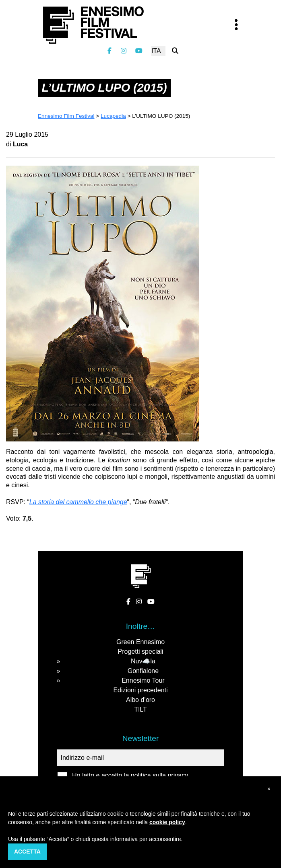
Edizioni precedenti (140, 690)
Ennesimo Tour (143, 680)
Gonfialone (143, 671)
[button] (269, 789)
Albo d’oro (140, 700)
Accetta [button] (27, 852)
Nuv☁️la (143, 661)
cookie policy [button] (167, 822)
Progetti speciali (141, 652)
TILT (140, 709)
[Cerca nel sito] (175, 51)
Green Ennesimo (140, 642)
